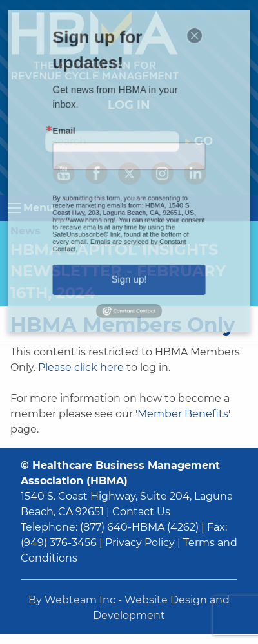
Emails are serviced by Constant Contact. (121, 231)
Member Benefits (183, 414)
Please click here (81, 367)
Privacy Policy (140, 543)
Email (76, 138)
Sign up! (129, 259)
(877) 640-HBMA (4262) (139, 527)
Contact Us (141, 512)
